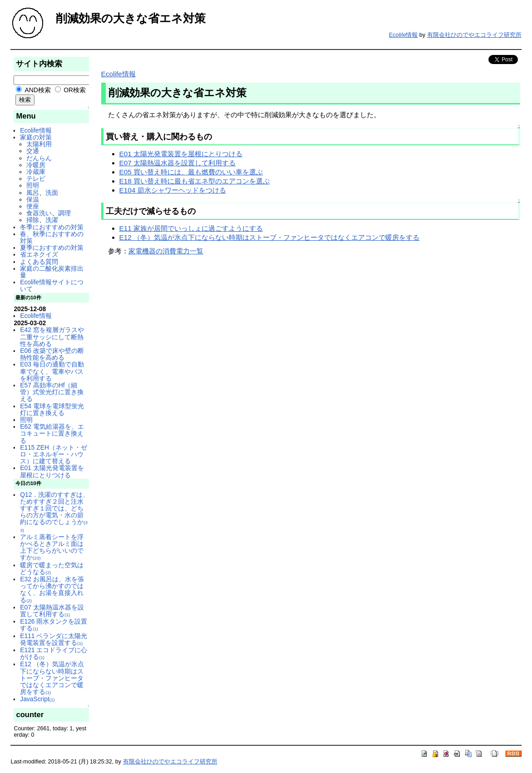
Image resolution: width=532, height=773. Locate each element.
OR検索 (71, 90)
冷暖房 (36, 165)
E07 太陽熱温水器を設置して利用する (52, 611)
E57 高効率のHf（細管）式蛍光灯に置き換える (52, 392)
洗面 (52, 193)
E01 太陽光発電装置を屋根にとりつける (52, 471)
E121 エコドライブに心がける (54, 653)
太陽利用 (39, 144)
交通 (33, 151)
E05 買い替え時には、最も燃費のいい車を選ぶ (191, 172)
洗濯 (52, 220)
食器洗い (39, 213)
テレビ (36, 178)
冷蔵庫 (36, 172)
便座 (33, 206)
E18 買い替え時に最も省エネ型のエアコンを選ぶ (195, 181)
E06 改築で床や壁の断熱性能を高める (52, 354)
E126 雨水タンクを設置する (54, 625)
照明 (33, 185)
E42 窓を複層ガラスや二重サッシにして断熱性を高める (52, 337)
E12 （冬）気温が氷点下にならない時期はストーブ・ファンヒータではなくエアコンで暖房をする (52, 678)
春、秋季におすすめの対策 (52, 237)
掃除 (33, 220)
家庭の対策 (36, 137)
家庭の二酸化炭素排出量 (52, 272)
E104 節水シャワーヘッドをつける (173, 190)
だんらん (39, 158)
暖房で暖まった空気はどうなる (52, 568)
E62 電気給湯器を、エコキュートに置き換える (52, 433)
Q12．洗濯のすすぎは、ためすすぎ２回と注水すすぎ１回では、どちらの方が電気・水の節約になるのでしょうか (54, 512)
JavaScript (37, 699)
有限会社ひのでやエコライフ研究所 (474, 35)
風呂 (33, 193)
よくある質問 (39, 262)
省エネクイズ (39, 254)
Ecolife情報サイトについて (52, 285)
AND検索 (33, 90)
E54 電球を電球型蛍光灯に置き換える (52, 409)
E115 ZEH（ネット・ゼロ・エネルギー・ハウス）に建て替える (54, 454)
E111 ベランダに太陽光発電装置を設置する (54, 639)
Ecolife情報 (404, 35)
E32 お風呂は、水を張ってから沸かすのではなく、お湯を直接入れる (52, 590)
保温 (33, 199)
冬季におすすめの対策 (52, 227)
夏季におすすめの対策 (52, 248)
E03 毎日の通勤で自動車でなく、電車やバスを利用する (52, 371)
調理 (64, 213)
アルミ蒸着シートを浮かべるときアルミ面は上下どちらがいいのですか (52, 547)
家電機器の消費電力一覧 (166, 251)
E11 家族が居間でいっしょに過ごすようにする (191, 228)
